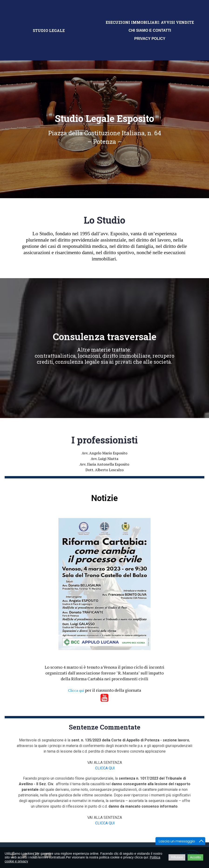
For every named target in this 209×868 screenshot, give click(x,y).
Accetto (195, 857)
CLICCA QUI (105, 768)
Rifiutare (177, 857)
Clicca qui (76, 690)
